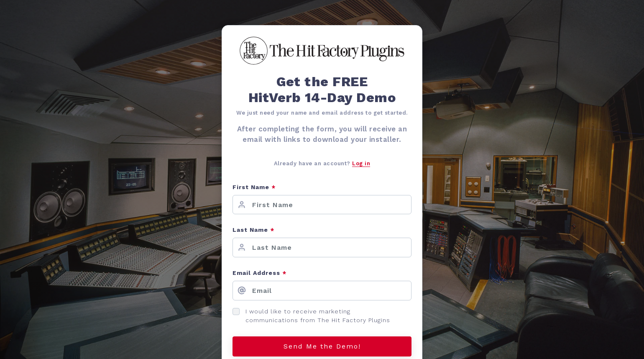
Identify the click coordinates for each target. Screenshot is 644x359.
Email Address (259, 273)
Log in (361, 163)
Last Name (253, 230)
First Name (254, 188)
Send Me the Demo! (322, 346)
